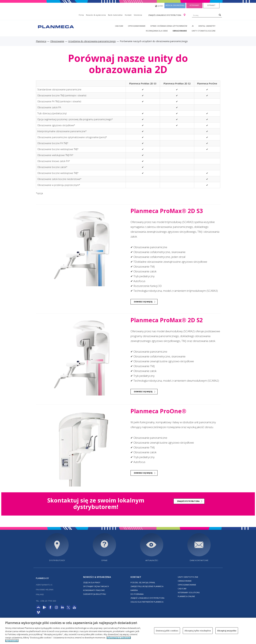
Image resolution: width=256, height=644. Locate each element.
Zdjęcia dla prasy (92, 582)
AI (193, 26)
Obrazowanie (180, 31)
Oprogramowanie (137, 26)
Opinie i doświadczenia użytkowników (169, 26)
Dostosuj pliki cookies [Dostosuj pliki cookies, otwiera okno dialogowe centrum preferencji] (167, 630)
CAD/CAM (119, 26)
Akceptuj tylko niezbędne (198, 630)
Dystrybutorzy (57, 560)
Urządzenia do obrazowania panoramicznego (92, 41)
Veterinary (194, 5)
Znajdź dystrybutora (188, 501)
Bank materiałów (115, 15)
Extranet (211, 5)
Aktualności (152, 560)
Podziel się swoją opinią (143, 582)
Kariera (134, 590)
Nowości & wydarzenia (96, 15)
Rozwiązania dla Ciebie (157, 31)
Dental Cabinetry (207, 26)
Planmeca (41, 41)
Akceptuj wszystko (227, 630)
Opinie (104, 560)
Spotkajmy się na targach (96, 586)
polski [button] (159, 6)
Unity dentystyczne (188, 577)
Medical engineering (175, 5)
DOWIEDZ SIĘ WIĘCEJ (143, 302)
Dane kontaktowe (199, 560)
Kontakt (128, 15)
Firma (81, 15)
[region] (128, 631)
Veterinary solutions (189, 592)
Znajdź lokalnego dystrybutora (165, 15)
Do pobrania (137, 594)
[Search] (220, 15)
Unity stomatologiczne (204, 31)
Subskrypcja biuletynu (95, 594)
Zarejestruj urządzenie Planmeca (147, 586)
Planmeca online (186, 596)
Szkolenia (138, 15)
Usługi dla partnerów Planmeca (147, 602)
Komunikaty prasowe (94, 590)
